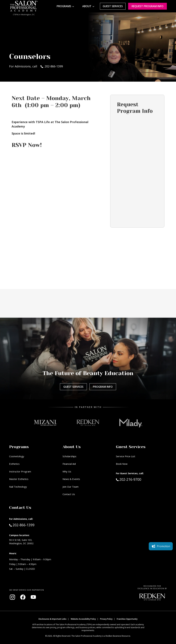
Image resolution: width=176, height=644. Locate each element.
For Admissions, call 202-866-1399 (36, 66)
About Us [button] (72, 447)
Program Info (103, 387)
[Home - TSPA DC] (24, 6)
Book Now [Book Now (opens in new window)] (122, 464)
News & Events (71, 479)
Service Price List (126, 456)
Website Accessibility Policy (83, 619)
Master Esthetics (19, 479)
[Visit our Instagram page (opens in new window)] (12, 597)
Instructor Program (20, 471)
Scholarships (69, 456)
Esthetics (14, 464)
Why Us (67, 471)
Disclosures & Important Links (52, 619)
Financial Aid (69, 464)
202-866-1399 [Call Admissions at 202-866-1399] (22, 525)
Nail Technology (18, 487)
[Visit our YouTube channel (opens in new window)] (33, 597)
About (87, 6)
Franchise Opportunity (127, 619)
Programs (64, 6)
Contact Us (69, 494)
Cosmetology (17, 456)
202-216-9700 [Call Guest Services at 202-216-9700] (129, 479)
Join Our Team (71, 487)
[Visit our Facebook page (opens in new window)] (23, 597)
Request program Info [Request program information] (148, 6)
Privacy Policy (106, 619)
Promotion (161, 546)
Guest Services (113, 6)
